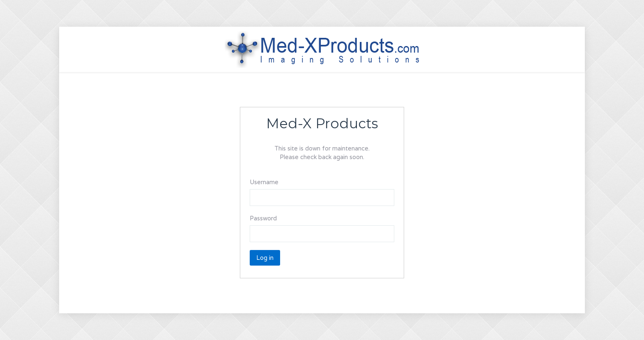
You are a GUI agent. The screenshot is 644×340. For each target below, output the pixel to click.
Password (263, 218)
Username (264, 182)
